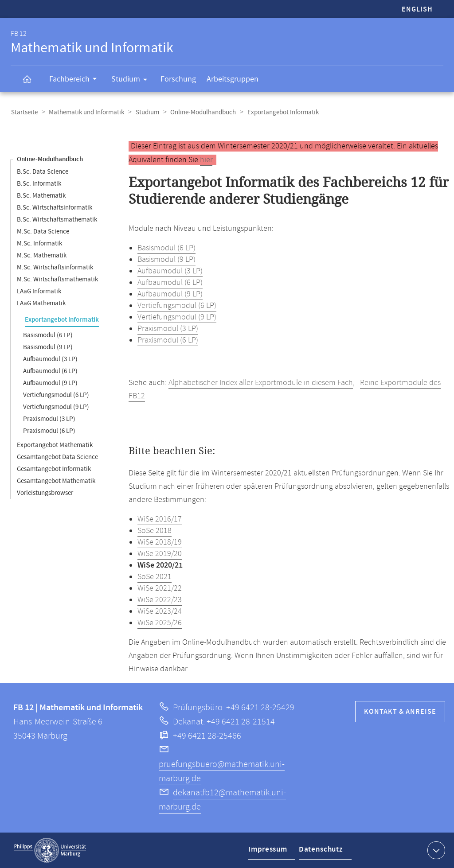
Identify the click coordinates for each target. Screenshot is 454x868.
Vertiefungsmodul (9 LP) (56, 407)
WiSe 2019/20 (160, 554)
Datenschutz (322, 852)
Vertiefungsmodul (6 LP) (56, 395)
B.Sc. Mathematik (41, 196)
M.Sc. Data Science (43, 232)
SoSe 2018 (155, 531)
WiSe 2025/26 (160, 623)
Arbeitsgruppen (233, 79)
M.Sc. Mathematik (42, 255)
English (417, 10)
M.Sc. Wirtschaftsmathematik (57, 279)
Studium (132, 81)
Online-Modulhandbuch (201, 112)
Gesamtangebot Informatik (54, 469)
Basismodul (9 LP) (48, 347)
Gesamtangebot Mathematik (56, 481)
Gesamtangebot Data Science (57, 457)
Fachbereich (76, 80)
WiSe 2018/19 (160, 542)
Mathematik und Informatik (86, 112)
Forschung (178, 79)
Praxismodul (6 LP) (49, 431)
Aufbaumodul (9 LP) (50, 383)
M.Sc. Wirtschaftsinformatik (55, 267)
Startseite (24, 112)
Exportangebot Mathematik (55, 445)
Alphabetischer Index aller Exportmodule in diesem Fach (261, 383)
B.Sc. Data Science (43, 172)
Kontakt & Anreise (400, 712)
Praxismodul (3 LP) (49, 419)
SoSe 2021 (155, 577)
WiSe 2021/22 (160, 588)
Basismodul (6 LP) (48, 335)
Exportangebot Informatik (62, 320)
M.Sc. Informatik (39, 243)
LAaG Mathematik (41, 303)
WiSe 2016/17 (160, 519)
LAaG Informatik (39, 291)
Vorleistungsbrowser (45, 493)
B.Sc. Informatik (39, 184)
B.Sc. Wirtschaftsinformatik (55, 208)
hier (206, 160)
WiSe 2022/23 (160, 600)
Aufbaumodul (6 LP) (50, 371)
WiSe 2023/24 (160, 611)
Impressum (268, 852)
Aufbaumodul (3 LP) (50, 359)
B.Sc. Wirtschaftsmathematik (57, 220)
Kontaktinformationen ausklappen (435, 850)
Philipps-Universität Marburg (50, 850)
